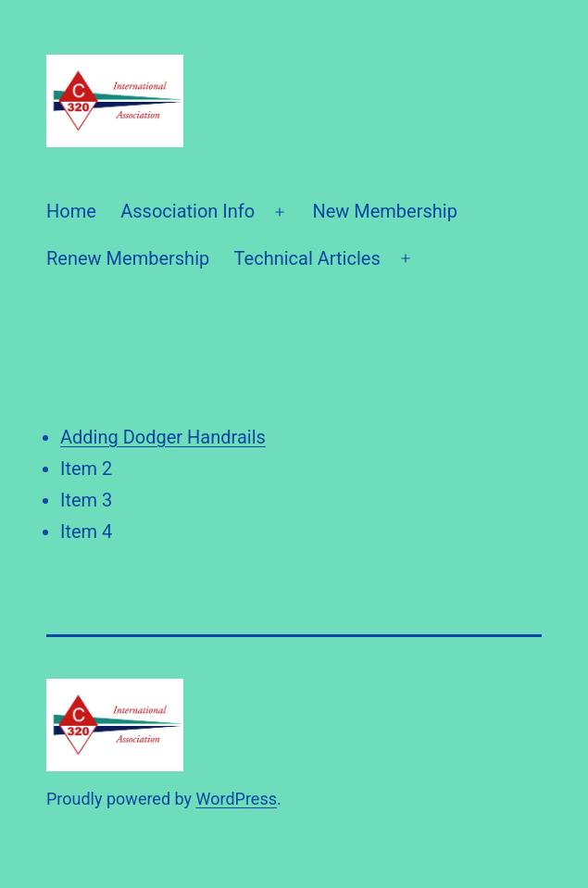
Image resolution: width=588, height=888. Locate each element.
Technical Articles (307, 258)
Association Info (188, 211)
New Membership (385, 211)
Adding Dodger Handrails (163, 437)
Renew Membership (128, 258)
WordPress (237, 799)
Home (71, 211)
